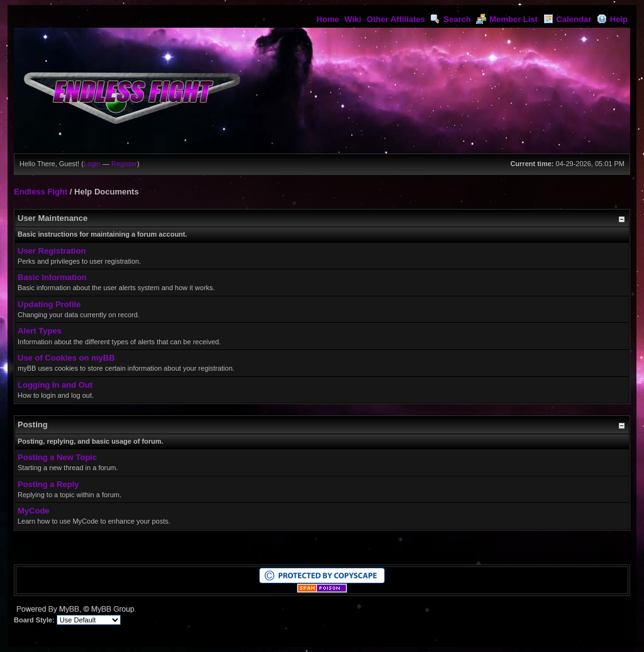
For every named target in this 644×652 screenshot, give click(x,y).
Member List (507, 19)
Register (124, 164)
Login (92, 164)
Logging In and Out (55, 385)
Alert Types (40, 331)
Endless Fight (41, 192)
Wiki (353, 19)
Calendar (568, 19)
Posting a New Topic (57, 457)
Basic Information (52, 277)
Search (450, 19)
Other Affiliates (396, 19)
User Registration (52, 251)
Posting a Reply (48, 484)
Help (612, 19)
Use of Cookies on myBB (66, 358)
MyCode (34, 511)
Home (328, 19)
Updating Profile (49, 304)
